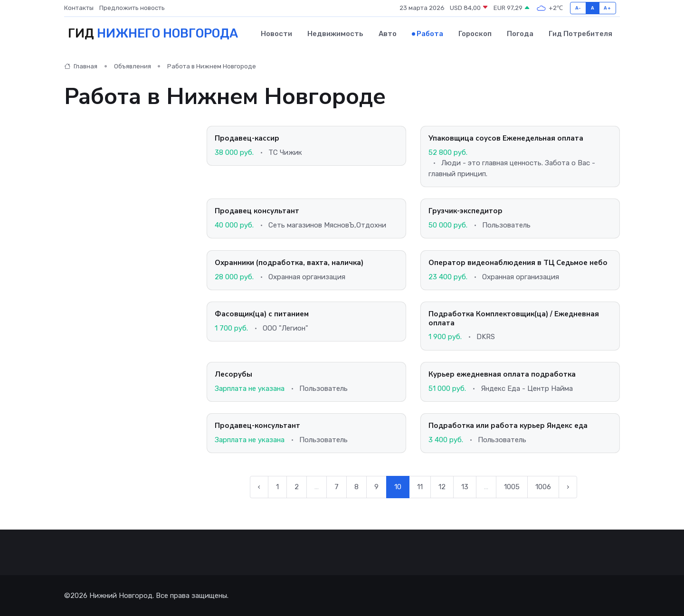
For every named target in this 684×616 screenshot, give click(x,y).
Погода (520, 34)
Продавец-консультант (257, 425)
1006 (543, 487)
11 (420, 487)
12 (442, 487)
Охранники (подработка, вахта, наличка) (289, 262)
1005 (512, 487)
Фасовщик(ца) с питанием (262, 313)
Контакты (79, 8)
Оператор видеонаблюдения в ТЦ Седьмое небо (518, 262)
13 (465, 487)
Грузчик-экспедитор (465, 211)
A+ (607, 8)
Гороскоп (475, 34)
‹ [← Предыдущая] (259, 487)
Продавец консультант (257, 211)
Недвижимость (335, 34)
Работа (430, 34)
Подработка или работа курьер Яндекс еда (508, 425)
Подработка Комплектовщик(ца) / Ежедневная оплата (514, 318)
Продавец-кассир (247, 138)
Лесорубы (233, 374)
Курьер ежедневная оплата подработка (502, 374)
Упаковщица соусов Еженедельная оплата (506, 138)
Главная (81, 66)
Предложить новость (132, 8)
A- (578, 8)
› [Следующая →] (568, 487)
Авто (388, 34)
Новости (276, 34)
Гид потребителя (580, 34)
